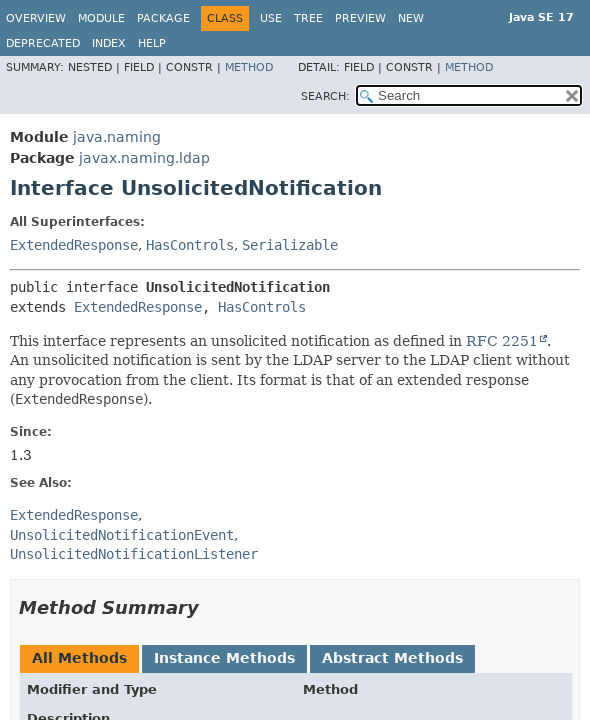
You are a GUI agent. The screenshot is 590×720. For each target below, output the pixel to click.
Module (101, 18)
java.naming (117, 137)
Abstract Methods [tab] (392, 658)
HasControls (190, 245)
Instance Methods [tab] (224, 658)
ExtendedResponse (74, 245)
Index (109, 43)
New (411, 18)
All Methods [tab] (79, 658)
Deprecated (43, 43)
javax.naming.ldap (144, 158)
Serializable (290, 245)
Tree (308, 18)
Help (152, 43)
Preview (360, 18)
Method (249, 67)
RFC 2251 (502, 341)
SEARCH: (325, 96)
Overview (36, 18)
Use (271, 18)
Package (163, 18)
